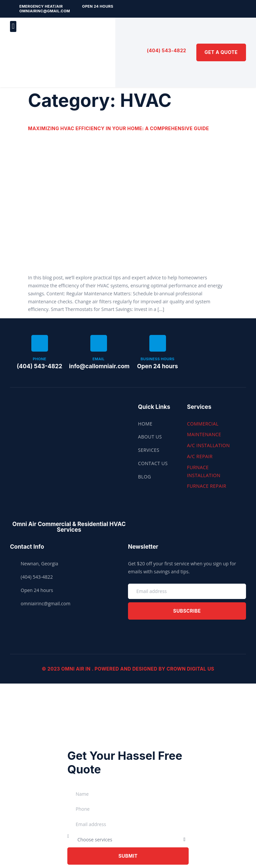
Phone (39, 359)
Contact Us (153, 463)
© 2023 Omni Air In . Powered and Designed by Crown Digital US (128, 669)
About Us (150, 437)
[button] (13, 26)
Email (98, 359)
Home (145, 424)
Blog (144, 477)
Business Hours (158, 359)
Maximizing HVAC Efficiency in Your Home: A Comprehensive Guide (118, 128)
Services (149, 450)
